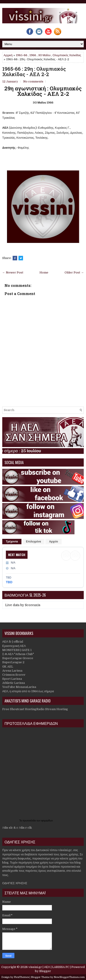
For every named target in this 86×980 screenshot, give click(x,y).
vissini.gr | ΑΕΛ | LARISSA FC (49, 967)
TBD (9, 582)
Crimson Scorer (14, 675)
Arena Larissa (12, 671)
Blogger (45, 971)
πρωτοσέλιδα (30, 821)
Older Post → (74, 272)
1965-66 (22, 55)
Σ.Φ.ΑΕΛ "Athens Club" (18, 654)
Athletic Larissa (14, 683)
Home (44, 272)
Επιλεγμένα (33, 542)
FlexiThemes (21, 977)
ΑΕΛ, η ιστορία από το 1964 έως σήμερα (28, 691)
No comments (33, 81)
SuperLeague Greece (18, 658)
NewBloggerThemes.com (69, 977)
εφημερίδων (47, 821)
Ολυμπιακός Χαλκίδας (67, 55)
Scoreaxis (33, 605)
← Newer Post (13, 272)
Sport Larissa (12, 679)
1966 (33, 55)
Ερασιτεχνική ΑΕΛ (14, 646)
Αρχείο (53, 542)
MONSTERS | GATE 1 (17, 650)
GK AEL (8, 667)
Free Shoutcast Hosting (19, 709)
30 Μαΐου (44, 55)
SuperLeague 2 (13, 662)
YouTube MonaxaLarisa (19, 687)
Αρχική (8, 55)
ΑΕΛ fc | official (13, 642)
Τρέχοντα (12, 542)
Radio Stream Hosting (52, 709)
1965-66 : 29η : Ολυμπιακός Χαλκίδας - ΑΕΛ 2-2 (34, 72)
